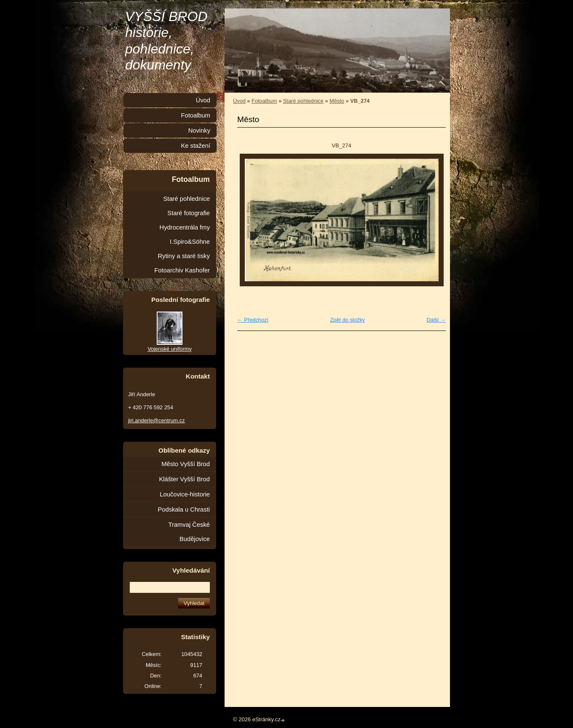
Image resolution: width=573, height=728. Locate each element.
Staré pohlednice (303, 101)
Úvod (239, 101)
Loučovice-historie (185, 494)
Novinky (199, 131)
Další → (436, 320)
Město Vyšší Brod (186, 464)
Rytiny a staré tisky (184, 256)
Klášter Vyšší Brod (184, 479)
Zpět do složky (347, 320)
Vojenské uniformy (170, 349)
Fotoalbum (264, 101)
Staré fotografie (189, 213)
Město (337, 101)
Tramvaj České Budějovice (189, 532)
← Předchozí (253, 320)
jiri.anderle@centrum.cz (157, 420)
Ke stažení (195, 146)
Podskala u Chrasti (184, 509)
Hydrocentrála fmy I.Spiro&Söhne (185, 235)
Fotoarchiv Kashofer (182, 270)
